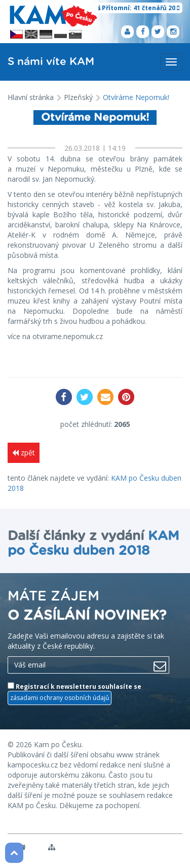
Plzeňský (78, 97)
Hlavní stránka (31, 97)
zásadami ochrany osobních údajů (60, 698)
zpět (24, 453)
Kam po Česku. (59, 744)
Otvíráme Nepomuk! (136, 97)
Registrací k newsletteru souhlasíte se (74, 693)
